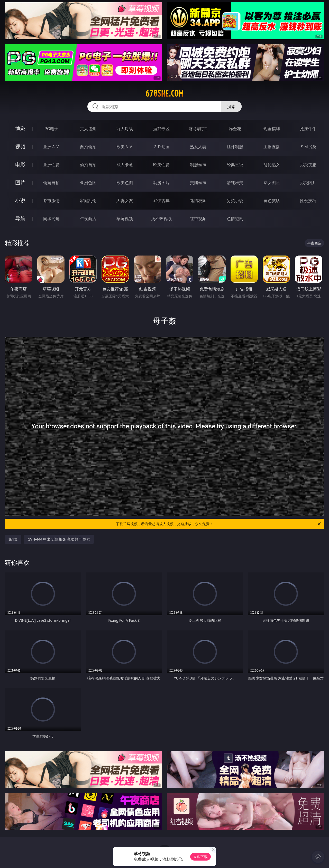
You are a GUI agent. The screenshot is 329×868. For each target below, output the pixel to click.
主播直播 (272, 147)
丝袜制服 (235, 147)
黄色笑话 (272, 201)
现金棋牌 (272, 129)
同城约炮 (51, 219)
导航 (20, 218)
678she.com (164, 93)
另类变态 (308, 165)
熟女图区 (272, 183)
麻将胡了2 (198, 129)
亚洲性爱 (51, 165)
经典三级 (235, 165)
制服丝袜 (198, 165)
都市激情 (51, 201)
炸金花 (235, 129)
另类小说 (235, 201)
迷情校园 (198, 201)
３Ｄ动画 (161, 147)
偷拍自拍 (88, 165)
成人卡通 (125, 165)
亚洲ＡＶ (51, 147)
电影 (20, 164)
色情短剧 (235, 219)
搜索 (231, 107)
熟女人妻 (198, 147)
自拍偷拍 (88, 147)
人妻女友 (125, 201)
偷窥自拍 (51, 183)
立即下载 (200, 857)
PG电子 (51, 129)
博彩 (20, 129)
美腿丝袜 (198, 183)
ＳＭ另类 (308, 147)
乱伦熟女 (272, 165)
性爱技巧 (308, 201)
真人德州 (88, 129)
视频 (20, 147)
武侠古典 (161, 201)
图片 (20, 182)
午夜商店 (88, 219)
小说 (20, 200)
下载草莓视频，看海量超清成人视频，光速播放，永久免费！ (219, 524)
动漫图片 (161, 183)
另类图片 (308, 183)
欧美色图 (125, 183)
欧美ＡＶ (125, 147)
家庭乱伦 (88, 201)
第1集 (13, 539)
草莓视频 (125, 219)
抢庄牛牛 (308, 129)
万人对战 (125, 129)
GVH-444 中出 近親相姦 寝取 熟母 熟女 (59, 539)
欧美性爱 (161, 165)
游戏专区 (161, 129)
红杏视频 (198, 219)
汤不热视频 (161, 219)
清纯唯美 (235, 183)
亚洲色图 (88, 183)
